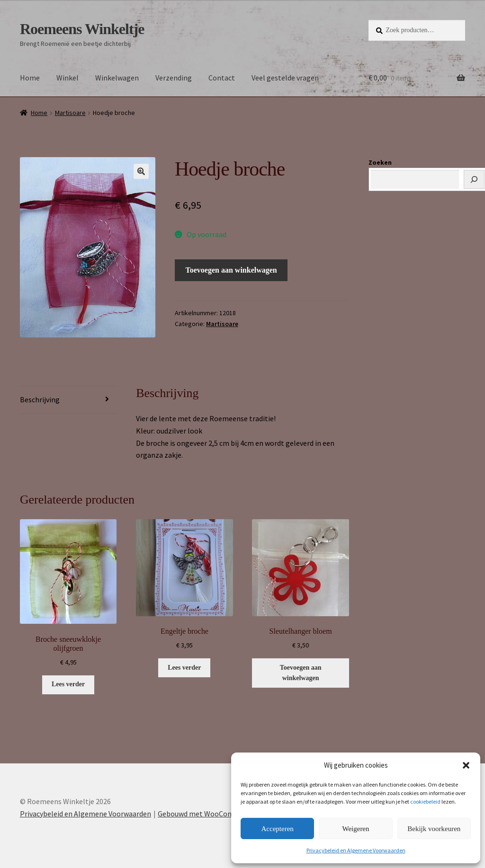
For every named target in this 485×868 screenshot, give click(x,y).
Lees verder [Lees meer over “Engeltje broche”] (184, 668)
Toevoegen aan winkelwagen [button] (301, 673)
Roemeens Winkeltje (82, 29)
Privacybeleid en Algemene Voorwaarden (356, 850)
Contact (222, 78)
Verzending (174, 78)
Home (30, 78)
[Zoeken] (474, 179)
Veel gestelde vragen (285, 78)
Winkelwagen (117, 78)
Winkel (67, 78)
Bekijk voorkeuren (434, 829)
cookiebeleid (425, 802)
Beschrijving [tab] (40, 399)
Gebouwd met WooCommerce (206, 814)
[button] (466, 765)
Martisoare (70, 113)
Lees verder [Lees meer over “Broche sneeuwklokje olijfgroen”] (68, 684)
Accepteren (278, 829)
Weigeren (355, 829)
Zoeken (380, 162)
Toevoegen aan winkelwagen (231, 270)
